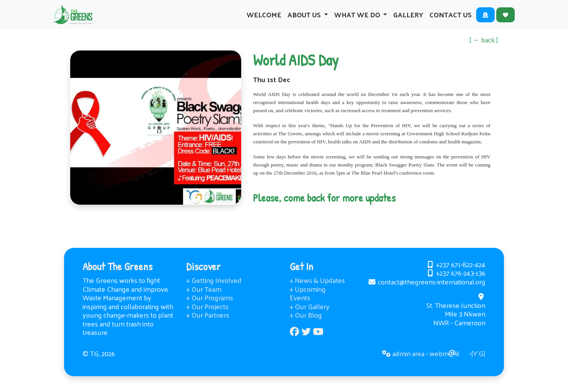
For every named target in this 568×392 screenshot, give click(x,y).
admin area (403, 363)
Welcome (264, 19)
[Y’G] (478, 363)
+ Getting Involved (214, 290)
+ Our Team (204, 299)
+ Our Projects (207, 316)
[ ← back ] (484, 49)
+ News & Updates (317, 290)
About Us (305, 19)
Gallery (408, 19)
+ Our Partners (208, 324)
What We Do (358, 19)
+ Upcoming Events (308, 303)
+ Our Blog (306, 324)
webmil (444, 363)
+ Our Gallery (310, 316)
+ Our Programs (210, 307)
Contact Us (451, 19)
